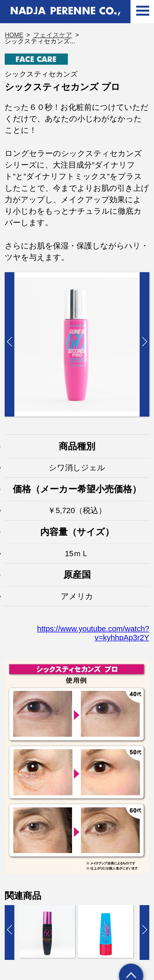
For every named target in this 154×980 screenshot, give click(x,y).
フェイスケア (53, 35)
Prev (10, 344)
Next (144, 344)
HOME (14, 35)
